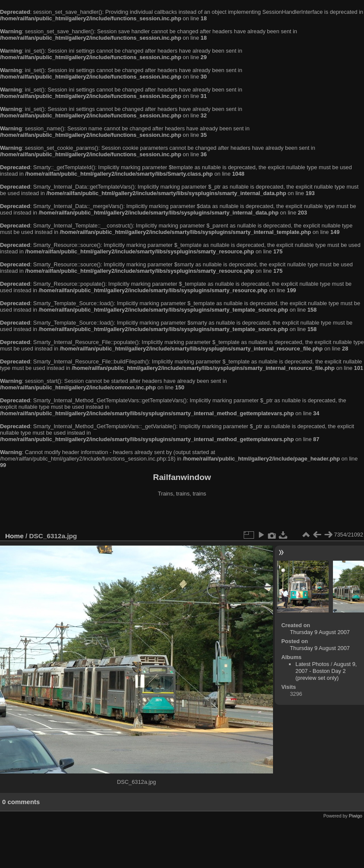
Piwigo (356, 816)
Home (14, 536)
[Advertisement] (182, 515)
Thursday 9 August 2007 (320, 632)
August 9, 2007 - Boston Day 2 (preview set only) (326, 671)
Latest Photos (312, 664)
